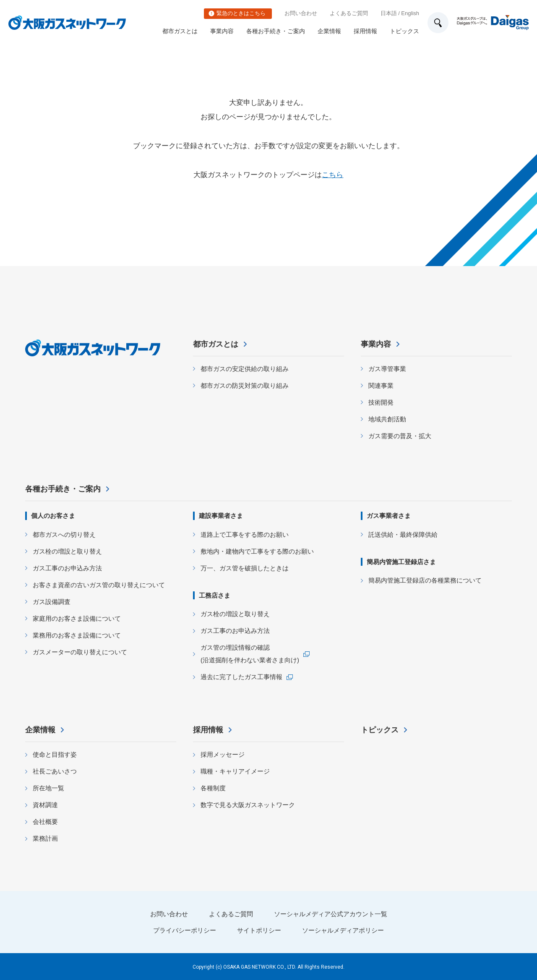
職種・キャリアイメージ (235, 771)
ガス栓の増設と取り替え (67, 551)
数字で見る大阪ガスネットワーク (248, 805)
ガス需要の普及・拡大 (400, 436)
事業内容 (222, 31)
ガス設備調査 (52, 602)
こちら (332, 175)
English (410, 13)
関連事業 (381, 385)
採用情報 (365, 31)
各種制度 (213, 788)
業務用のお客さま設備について (77, 635)
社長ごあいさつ (55, 771)
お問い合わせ (301, 13)
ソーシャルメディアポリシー (343, 930)
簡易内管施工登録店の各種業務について (425, 580)
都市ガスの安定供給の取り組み (245, 369)
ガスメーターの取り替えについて (80, 652)
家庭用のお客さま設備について (77, 618)
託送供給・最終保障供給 (403, 534)
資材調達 (45, 805)
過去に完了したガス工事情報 (241, 677)
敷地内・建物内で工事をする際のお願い (257, 551)
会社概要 (45, 822)
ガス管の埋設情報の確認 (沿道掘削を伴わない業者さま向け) (250, 654)
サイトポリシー (259, 930)
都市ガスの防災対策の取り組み (245, 385)
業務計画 (45, 838)
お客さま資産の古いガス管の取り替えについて (99, 585)
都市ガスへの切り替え (64, 534)
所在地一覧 (48, 788)
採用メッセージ (223, 754)
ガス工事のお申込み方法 (67, 568)
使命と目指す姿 (55, 754)
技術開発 (381, 402)
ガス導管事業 (387, 369)
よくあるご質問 (349, 13)
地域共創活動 (387, 419)
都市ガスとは (180, 31)
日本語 (389, 13)
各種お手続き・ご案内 (276, 31)
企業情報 (329, 31)
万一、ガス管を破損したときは (245, 568)
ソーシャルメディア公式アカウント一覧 (331, 914)
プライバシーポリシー (185, 930)
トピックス (404, 31)
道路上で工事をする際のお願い (245, 534)
